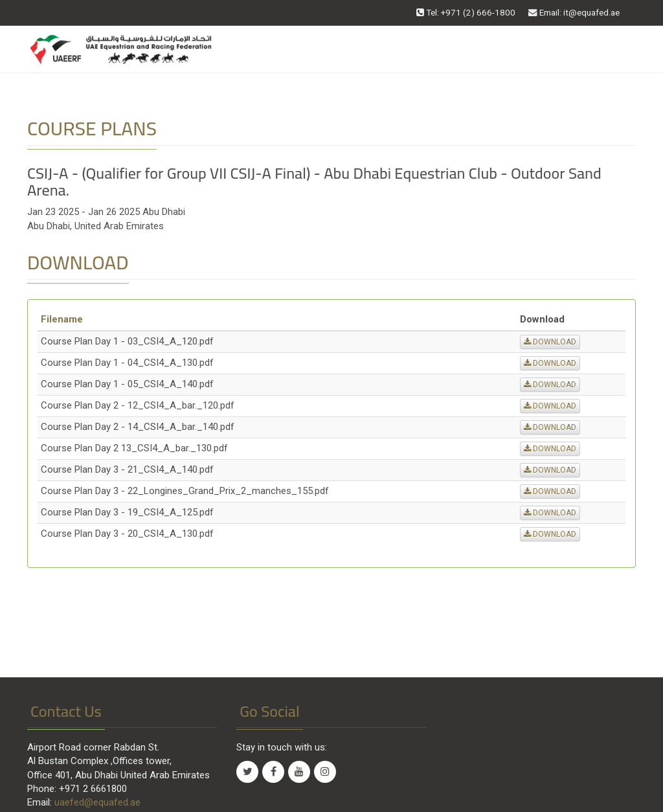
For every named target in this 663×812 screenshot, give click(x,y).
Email (574, 12)
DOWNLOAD (550, 342)
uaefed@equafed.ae (97, 802)
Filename (62, 319)
